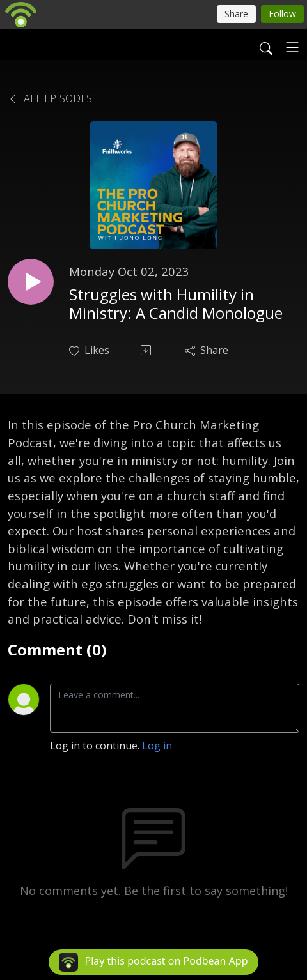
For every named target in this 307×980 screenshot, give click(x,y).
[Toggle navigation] (292, 47)
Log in (157, 746)
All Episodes (50, 98)
